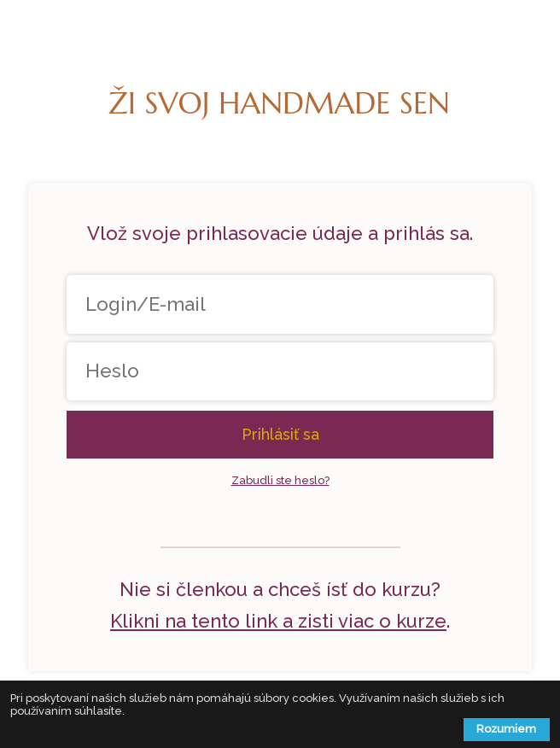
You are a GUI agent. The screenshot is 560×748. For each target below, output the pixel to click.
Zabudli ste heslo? (280, 480)
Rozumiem (506, 729)
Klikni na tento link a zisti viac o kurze (278, 621)
